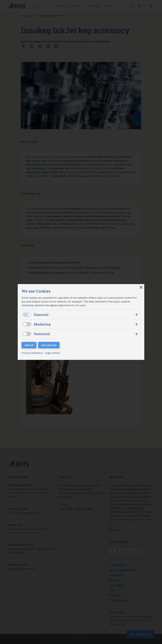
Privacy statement (32, 353)
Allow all (29, 345)
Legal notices (52, 353)
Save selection (49, 345)
